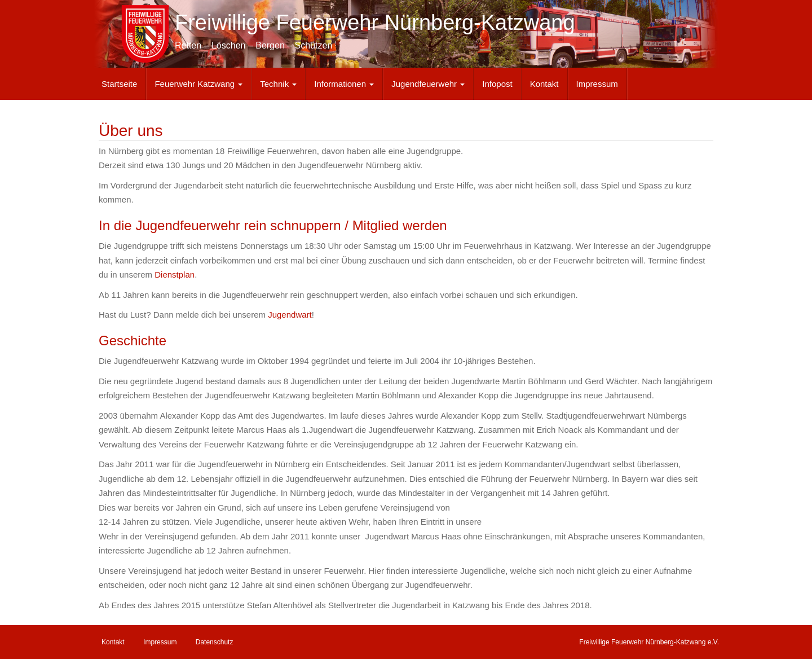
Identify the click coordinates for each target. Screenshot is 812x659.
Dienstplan (175, 274)
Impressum (597, 84)
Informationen (344, 84)
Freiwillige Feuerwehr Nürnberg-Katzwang (375, 23)
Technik (278, 84)
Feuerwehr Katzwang (198, 84)
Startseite (119, 84)
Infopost (497, 84)
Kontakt (544, 84)
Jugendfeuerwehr (428, 84)
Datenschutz (215, 642)
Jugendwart (290, 315)
